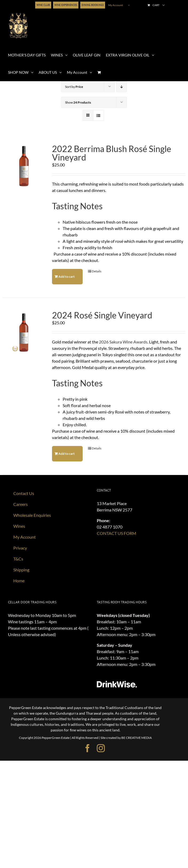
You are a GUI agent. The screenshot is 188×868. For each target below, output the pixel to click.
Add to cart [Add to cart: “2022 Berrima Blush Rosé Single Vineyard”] (67, 277)
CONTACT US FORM (117, 533)
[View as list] (99, 115)
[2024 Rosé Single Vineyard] (24, 332)
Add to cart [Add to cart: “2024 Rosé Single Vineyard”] (67, 454)
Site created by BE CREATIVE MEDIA (126, 738)
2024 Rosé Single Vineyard (102, 315)
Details (97, 271)
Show (78, 102)
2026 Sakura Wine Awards (123, 342)
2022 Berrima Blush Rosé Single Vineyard (112, 153)
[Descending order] (121, 87)
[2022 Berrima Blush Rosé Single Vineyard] (24, 166)
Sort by (74, 87)
